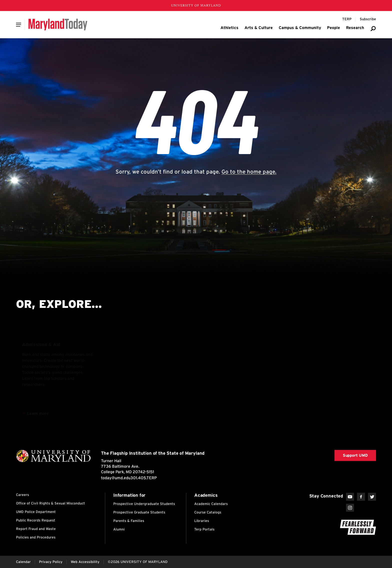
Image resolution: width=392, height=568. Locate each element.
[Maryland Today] (58, 25)
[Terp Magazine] (347, 19)
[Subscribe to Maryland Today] (368, 19)
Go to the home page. (249, 172)
